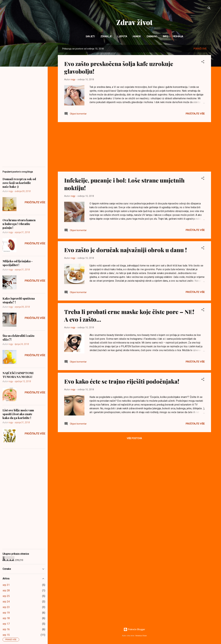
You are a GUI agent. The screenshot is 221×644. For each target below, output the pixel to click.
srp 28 (6, 590)
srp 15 (6, 635)
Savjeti (90, 36)
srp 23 (6, 607)
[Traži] (209, 9)
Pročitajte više (195, 114)
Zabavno (152, 36)
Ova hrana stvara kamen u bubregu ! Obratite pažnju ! (19, 224)
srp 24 (6, 602)
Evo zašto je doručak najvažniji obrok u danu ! (126, 250)
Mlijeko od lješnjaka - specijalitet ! (18, 263)
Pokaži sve (200, 49)
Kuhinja (178, 36)
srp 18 (6, 618)
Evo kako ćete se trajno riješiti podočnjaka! (122, 381)
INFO (165, 36)
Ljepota (122, 36)
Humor (137, 36)
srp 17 (6, 624)
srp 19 (6, 613)
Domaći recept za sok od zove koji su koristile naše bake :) (19, 183)
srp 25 (6, 596)
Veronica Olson (141, 636)
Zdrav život (134, 22)
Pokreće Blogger (134, 629)
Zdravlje (106, 36)
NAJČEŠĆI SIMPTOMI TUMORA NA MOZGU (18, 375)
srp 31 (6, 585)
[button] (203, 62)
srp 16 (6, 629)
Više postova (134, 438)
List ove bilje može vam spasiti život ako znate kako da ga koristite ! (18, 414)
